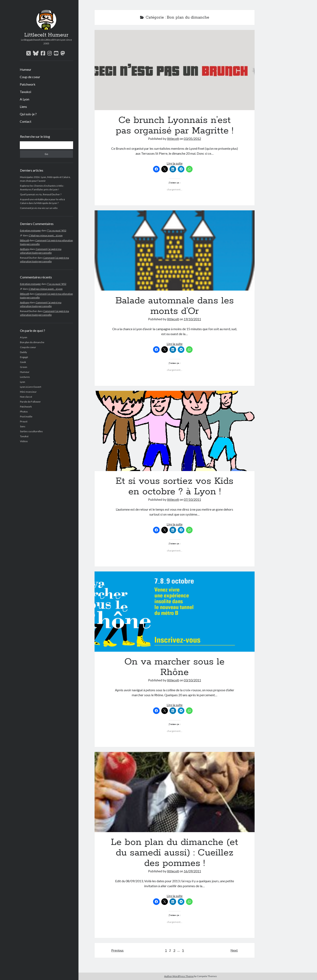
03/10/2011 (192, 680)
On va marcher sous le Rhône (175, 612)
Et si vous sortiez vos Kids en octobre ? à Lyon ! (175, 431)
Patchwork (28, 84)
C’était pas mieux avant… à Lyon (46, 235)
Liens (23, 107)
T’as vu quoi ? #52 (57, 230)
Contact (26, 121)
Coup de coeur (30, 77)
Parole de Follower (30, 402)
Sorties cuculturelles (31, 431)
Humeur (26, 69)
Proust (24, 421)
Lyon (23, 382)
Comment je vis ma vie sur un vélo (39, 208)
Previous (117, 950)
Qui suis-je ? (28, 114)
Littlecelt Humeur (46, 35)
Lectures (25, 377)
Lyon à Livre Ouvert (31, 387)
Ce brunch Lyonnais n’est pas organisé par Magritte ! (175, 70)
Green (24, 367)
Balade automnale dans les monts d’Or (175, 250)
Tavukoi (25, 92)
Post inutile (26, 416)
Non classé (26, 397)
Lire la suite (175, 163)
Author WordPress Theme (179, 976)
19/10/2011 (192, 319)
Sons (23, 426)
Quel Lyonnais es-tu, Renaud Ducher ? (41, 194)
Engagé (24, 357)
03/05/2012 (192, 138)
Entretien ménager (30, 230)
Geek (23, 362)
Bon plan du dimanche (32, 342)
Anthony (25, 249)
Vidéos (24, 441)
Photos (24, 412)
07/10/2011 (192, 499)
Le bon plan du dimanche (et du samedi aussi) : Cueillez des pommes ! (175, 792)
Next (234, 950)
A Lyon (25, 99)
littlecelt (25, 240)
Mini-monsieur (28, 392)
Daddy (23, 352)
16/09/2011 (192, 871)
